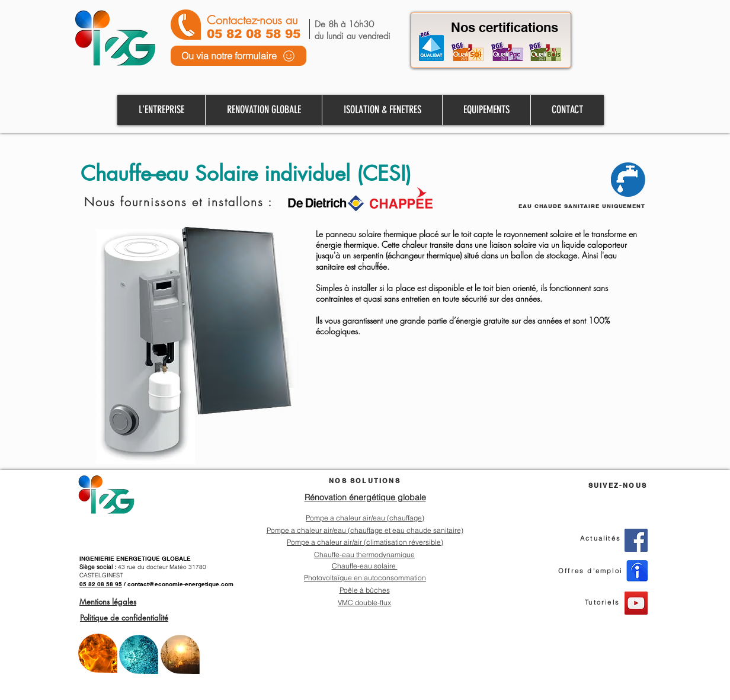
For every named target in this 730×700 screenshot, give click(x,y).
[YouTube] (636, 603)
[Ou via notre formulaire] (238, 56)
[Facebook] (636, 540)
